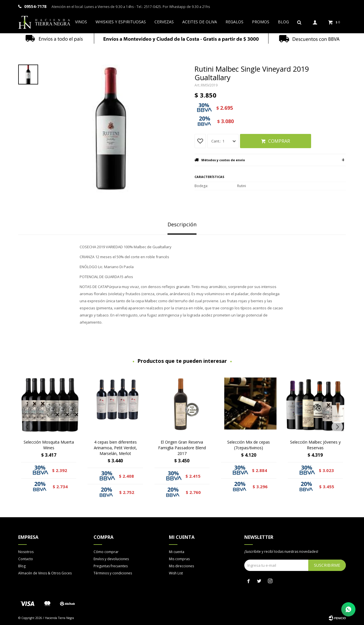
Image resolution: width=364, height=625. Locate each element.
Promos (261, 22)
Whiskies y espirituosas (121, 22)
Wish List (176, 573)
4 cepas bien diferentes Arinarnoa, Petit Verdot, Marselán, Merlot (115, 448)
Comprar (279, 141)
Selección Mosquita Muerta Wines (49, 445)
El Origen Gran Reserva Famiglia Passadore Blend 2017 (182, 448)
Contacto (26, 559)
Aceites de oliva (200, 22)
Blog (283, 22)
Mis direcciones (181, 566)
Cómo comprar (106, 552)
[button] (337, 427)
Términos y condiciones (113, 573)
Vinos (81, 22)
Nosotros (26, 552)
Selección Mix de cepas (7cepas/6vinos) (249, 445)
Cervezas (164, 22)
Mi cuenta (177, 552)
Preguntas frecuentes (111, 566)
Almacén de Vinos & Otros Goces (45, 573)
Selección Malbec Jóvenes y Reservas (315, 445)
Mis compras (179, 559)
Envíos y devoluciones (111, 559)
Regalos (234, 22)
